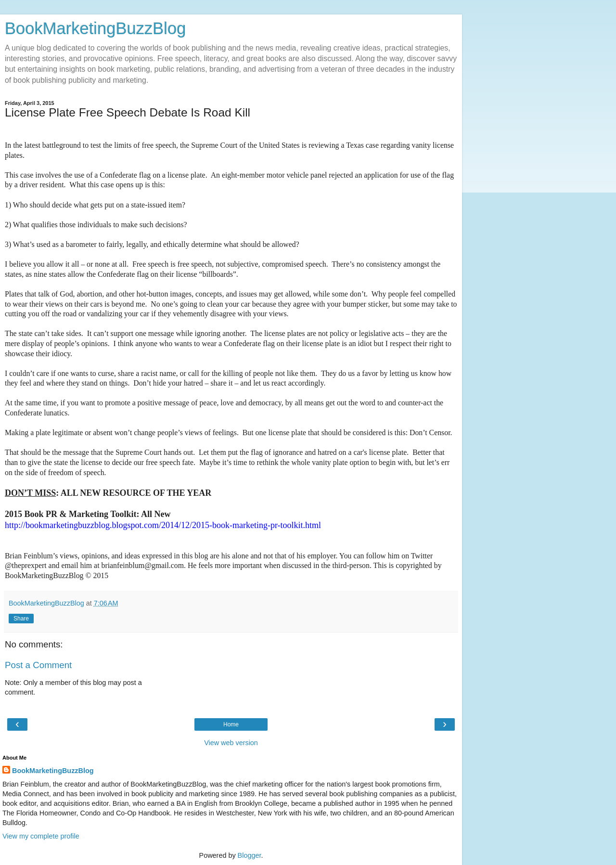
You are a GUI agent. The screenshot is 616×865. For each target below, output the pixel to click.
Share (21, 619)
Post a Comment (38, 665)
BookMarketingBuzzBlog (95, 28)
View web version (231, 743)
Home (231, 724)
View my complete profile (41, 836)
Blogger (250, 855)
